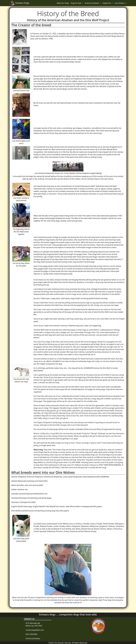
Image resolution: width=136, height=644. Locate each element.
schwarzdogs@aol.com (35, 630)
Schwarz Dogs (19, 3)
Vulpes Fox (107, 3)
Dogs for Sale (76, 3)
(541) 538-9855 (31, 634)
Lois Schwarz (120, 3)
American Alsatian (92, 3)
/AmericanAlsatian (33, 638)
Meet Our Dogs (63, 3)
